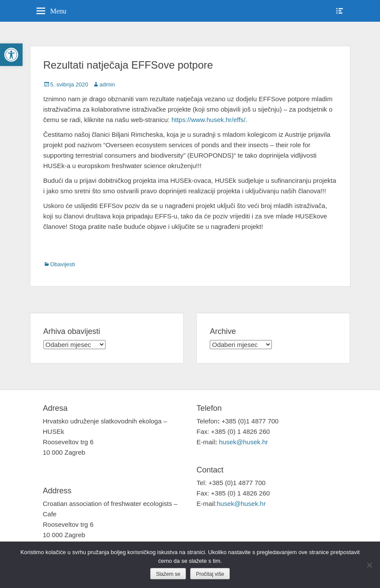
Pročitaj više (210, 574)
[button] (11, 55)
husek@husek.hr (244, 442)
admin (107, 84)
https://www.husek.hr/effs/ (209, 120)
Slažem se (168, 574)
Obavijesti (63, 264)
